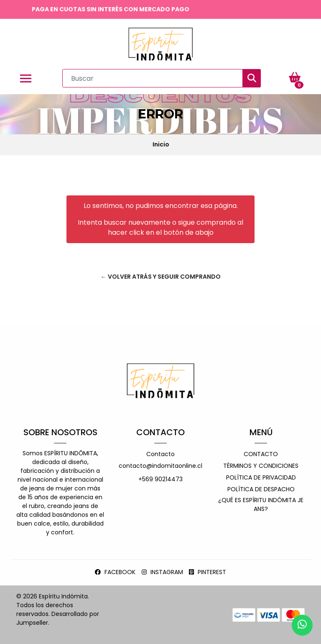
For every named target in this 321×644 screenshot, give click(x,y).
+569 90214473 (160, 479)
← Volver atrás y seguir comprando (161, 277)
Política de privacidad (261, 477)
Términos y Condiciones (261, 466)
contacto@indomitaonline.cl (160, 466)
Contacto (160, 454)
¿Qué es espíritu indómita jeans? (261, 504)
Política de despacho (261, 489)
